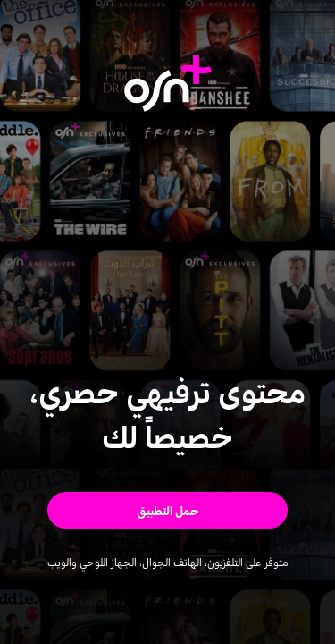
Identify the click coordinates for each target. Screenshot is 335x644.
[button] (167, 510)
